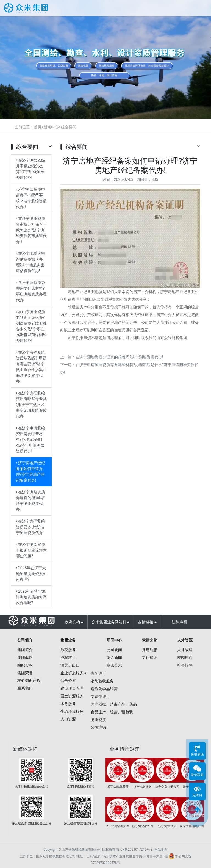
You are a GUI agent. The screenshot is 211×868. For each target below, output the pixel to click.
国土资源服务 (72, 696)
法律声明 (179, 622)
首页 (38, 127)
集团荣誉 (25, 673)
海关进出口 (70, 665)
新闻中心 (51, 127)
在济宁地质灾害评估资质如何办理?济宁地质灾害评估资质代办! (30, 262)
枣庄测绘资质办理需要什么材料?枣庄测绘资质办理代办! (31, 291)
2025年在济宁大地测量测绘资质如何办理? (31, 574)
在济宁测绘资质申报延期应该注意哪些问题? (31, 550)
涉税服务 (68, 650)
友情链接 (147, 622)
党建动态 (149, 650)
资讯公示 (114, 665)
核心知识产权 (29, 681)
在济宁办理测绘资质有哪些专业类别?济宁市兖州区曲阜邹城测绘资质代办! (31, 405)
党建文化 (149, 640)
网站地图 (161, 850)
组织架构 (25, 665)
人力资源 (68, 719)
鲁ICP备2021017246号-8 (134, 850)
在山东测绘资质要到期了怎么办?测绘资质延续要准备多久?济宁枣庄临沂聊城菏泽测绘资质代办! (31, 326)
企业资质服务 (72, 673)
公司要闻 (114, 650)
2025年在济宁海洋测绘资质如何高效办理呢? (31, 597)
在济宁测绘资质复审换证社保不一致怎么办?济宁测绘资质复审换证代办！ (31, 230)
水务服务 (68, 704)
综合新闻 (114, 657)
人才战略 (185, 650)
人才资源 (185, 640)
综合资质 (68, 681)
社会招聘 (185, 665)
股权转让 (68, 657)
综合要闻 (69, 127)
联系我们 (25, 688)
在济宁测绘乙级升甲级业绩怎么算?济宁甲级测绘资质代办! (30, 169)
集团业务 (68, 640)
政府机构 (74, 622)
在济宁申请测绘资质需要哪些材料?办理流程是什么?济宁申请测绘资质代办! (30, 439)
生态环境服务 (72, 711)
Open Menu (202, 9)
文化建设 (149, 657)
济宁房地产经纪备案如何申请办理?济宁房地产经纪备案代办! (30, 472)
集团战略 (25, 657)
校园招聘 (185, 657)
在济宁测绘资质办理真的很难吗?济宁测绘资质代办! (30, 501)
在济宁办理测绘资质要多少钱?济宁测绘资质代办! (30, 527)
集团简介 (25, 650)
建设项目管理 (72, 688)
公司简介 (25, 640)
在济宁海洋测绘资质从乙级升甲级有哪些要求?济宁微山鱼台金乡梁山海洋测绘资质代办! (31, 367)
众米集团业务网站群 (111, 622)
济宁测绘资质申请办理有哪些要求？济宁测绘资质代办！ (31, 198)
